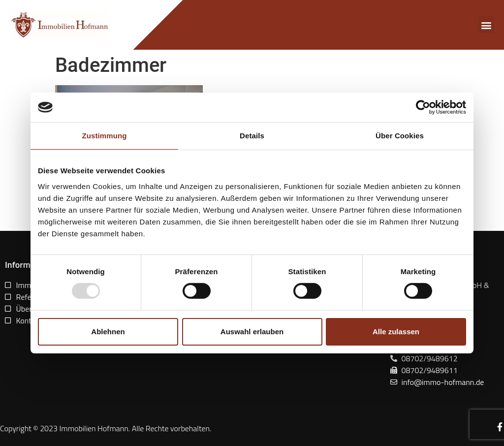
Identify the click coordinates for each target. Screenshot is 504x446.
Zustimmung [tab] (105, 136)
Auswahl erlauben (252, 332)
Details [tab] (252, 136)
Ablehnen (108, 332)
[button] (486, 25)
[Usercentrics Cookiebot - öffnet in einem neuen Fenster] (423, 107)
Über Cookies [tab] (400, 136)
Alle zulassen (396, 332)
